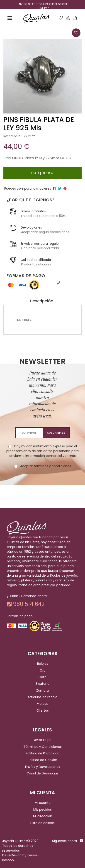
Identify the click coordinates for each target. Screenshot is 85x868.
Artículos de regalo (42, 697)
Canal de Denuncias (42, 773)
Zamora (42, 690)
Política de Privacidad (42, 753)
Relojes (43, 664)
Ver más (69, 456)
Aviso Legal (43, 740)
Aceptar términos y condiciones (46, 466)
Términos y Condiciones (42, 747)
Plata (42, 677)
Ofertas (43, 710)
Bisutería (43, 684)
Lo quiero (43, 173)
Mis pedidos (42, 809)
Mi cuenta (43, 803)
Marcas (42, 704)
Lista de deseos (42, 823)
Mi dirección (43, 816)
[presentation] (43, 483)
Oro (43, 670)
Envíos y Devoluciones (43, 767)
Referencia (12, 136)
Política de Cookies (43, 760)
